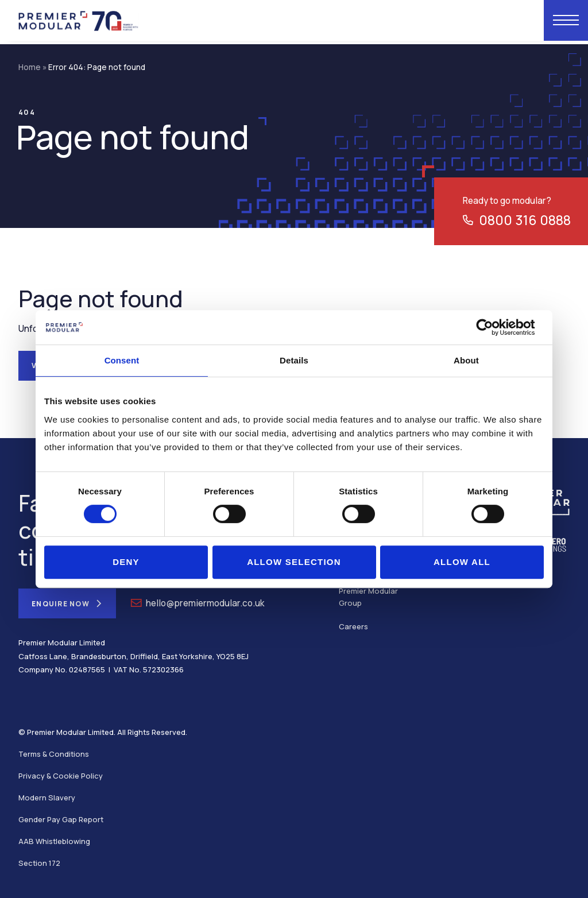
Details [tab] (294, 360)
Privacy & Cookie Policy (61, 776)
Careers (353, 626)
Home (30, 67)
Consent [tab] (122, 360)
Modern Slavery (47, 798)
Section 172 (39, 863)
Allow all (462, 562)
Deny (126, 562)
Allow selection (294, 562)
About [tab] (466, 360)
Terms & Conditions (54, 754)
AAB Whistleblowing (54, 841)
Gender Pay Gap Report (61, 819)
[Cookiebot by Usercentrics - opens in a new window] (494, 327)
